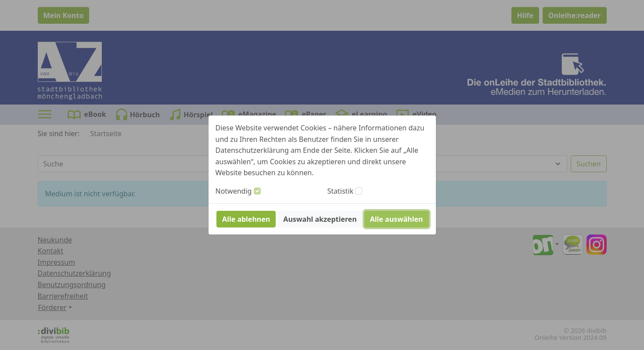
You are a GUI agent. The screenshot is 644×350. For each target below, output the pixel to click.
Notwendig (234, 191)
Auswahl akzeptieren (320, 219)
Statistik (341, 191)
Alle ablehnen (246, 219)
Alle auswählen (397, 219)
